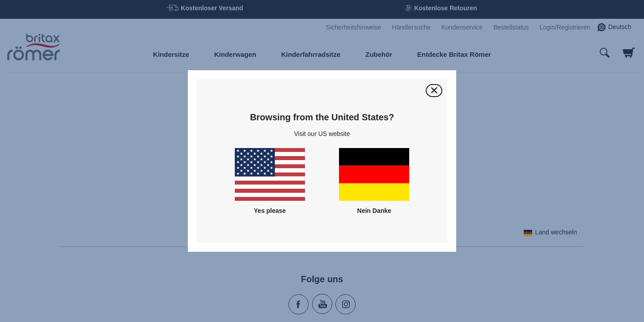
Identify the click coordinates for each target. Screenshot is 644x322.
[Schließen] (434, 91)
